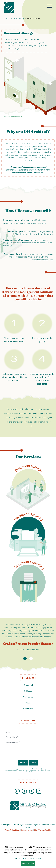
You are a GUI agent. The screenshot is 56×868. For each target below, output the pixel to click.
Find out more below (13, 116)
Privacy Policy (39, 770)
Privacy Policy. (40, 769)
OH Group (28, 691)
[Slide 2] (31, 659)
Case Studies (28, 709)
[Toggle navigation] (49, 6)
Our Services (28, 697)
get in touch (39, 413)
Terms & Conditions (12, 830)
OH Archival (28, 685)
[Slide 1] (25, 659)
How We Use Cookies (43, 830)
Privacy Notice (27, 830)
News (28, 703)
